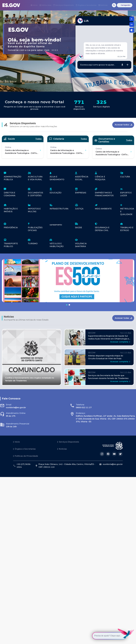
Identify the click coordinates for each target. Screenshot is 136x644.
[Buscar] (114, 5)
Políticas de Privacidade (26, 456)
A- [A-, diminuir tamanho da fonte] (132, 19)
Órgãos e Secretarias (25, 449)
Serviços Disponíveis (69, 442)
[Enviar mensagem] (127, 65)
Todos (38, 139)
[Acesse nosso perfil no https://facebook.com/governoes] (108, 454)
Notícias (63, 449)
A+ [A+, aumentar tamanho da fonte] (132, 24)
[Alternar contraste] (132, 30)
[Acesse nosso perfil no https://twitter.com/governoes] (120, 454)
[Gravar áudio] (122, 65)
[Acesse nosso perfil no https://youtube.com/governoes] (114, 454)
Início (17, 442)
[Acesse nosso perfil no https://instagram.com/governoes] (102, 454)
